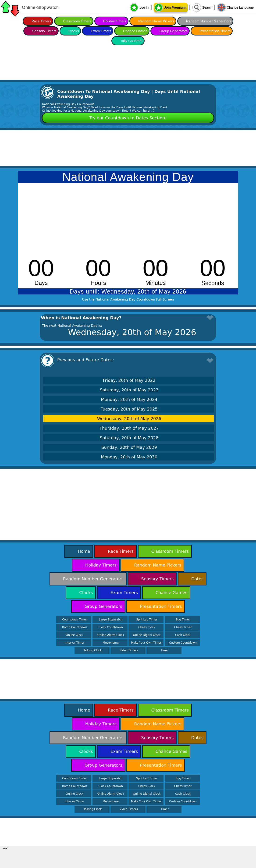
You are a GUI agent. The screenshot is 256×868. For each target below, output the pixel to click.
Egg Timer (183, 620)
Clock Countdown (111, 627)
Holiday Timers (115, 21)
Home (84, 551)
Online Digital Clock (147, 635)
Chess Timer (183, 627)
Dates (197, 579)
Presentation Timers (215, 31)
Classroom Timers (77, 21)
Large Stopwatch (111, 620)
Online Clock (75, 635)
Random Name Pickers (156, 21)
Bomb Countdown (75, 627)
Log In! (144, 7)
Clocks (74, 31)
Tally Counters (131, 41)
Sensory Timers (44, 31)
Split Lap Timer (147, 620)
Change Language (240, 7)
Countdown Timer (75, 620)
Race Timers (41, 21)
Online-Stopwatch (40, 7)
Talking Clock (93, 650)
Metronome (111, 643)
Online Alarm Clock (111, 635)
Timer (165, 650)
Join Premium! (175, 7)
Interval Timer (75, 643)
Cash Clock (183, 635)
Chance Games (135, 31)
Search (207, 7)
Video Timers (129, 650)
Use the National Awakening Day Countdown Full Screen (128, 299)
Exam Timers (101, 31)
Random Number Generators (209, 21)
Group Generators (173, 31)
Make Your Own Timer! (147, 643)
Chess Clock (147, 627)
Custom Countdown (183, 643)
